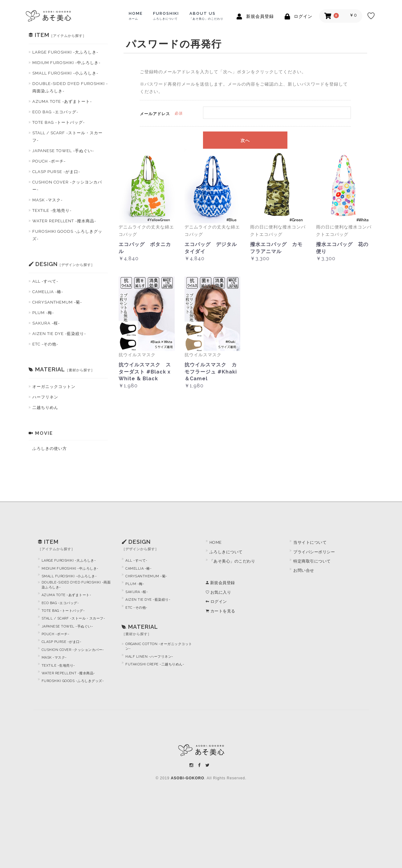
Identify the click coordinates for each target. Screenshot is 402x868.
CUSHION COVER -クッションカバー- (73, 650)
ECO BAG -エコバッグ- (55, 112)
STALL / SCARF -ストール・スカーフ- (67, 137)
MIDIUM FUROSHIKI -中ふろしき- (66, 63)
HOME (136, 16)
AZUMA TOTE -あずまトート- (62, 101)
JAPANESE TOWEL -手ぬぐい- (63, 151)
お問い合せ (304, 570)
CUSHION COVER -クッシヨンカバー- (67, 186)
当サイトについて (310, 542)
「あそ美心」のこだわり (232, 561)
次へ (245, 141)
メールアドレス (155, 114)
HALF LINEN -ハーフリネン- (149, 657)
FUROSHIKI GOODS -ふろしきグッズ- (67, 235)
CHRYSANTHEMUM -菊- (57, 302)
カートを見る (221, 611)
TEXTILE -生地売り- (52, 210)
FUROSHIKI (166, 16)
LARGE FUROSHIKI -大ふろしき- (65, 52)
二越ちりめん (45, 408)
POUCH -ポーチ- (49, 161)
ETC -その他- (45, 344)
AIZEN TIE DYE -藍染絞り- (59, 334)
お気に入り (219, 592)
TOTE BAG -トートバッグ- (59, 122)
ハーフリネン (45, 397)
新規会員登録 (220, 583)
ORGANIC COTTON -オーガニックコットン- (159, 646)
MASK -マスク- (47, 200)
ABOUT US (206, 16)
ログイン (216, 602)
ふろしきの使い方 (50, 448)
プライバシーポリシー (314, 552)
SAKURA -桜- (46, 323)
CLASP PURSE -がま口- (56, 172)
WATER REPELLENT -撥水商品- (64, 221)
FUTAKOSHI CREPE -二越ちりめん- (155, 664)
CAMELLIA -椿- (48, 292)
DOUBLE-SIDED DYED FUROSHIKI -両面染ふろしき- (70, 87)
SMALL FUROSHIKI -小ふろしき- (65, 73)
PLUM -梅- (43, 313)
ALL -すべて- (45, 281)
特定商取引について (312, 561)
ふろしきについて (226, 552)
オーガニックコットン (54, 387)
